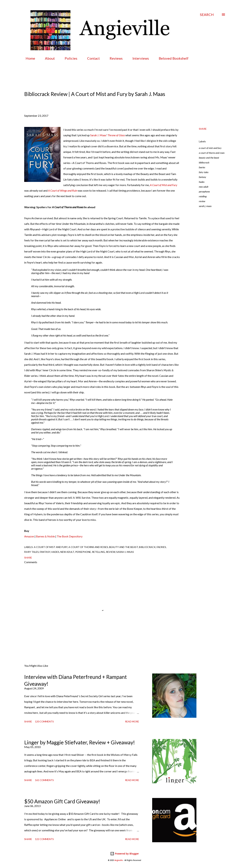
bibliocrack (204, 162)
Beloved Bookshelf (172, 58)
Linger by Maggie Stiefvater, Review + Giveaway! (80, 742)
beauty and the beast (209, 158)
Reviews (114, 58)
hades (202, 182)
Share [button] (203, 129)
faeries (202, 167)
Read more (132, 721)
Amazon (29, 536)
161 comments (44, 780)
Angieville (119, 860)
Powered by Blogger (124, 854)
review (202, 201)
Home (28, 58)
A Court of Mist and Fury (164, 185)
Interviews (139, 58)
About (48, 58)
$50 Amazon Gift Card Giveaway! (62, 801)
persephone (204, 191)
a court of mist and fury (210, 148)
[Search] (207, 15)
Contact (91, 58)
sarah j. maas (205, 206)
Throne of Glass (116, 135)
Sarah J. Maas (98, 135)
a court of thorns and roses (212, 153)
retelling (203, 196)
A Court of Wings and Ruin (63, 190)
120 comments (44, 721)
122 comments (44, 839)
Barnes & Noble (45, 536)
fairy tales (204, 172)
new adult (204, 187)
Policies (69, 58)
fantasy (202, 177)
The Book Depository (70, 536)
